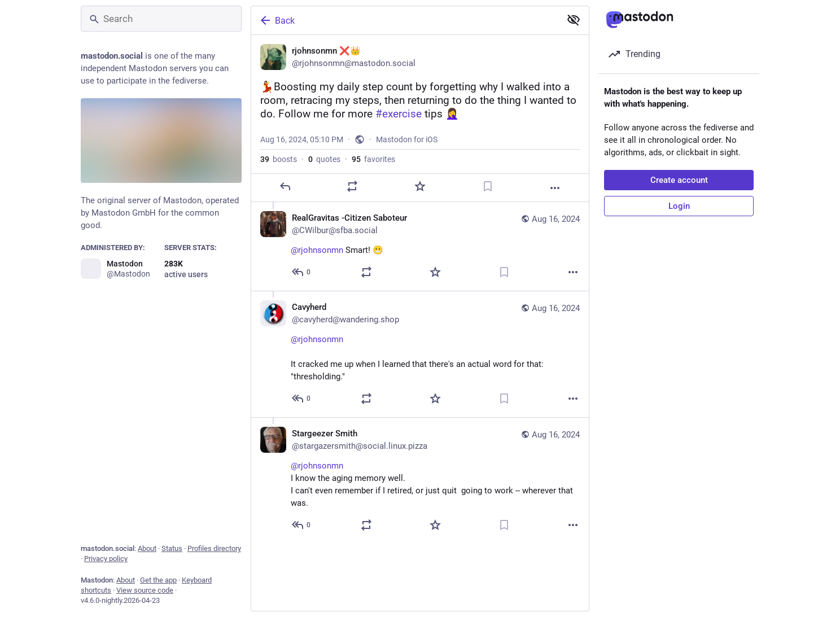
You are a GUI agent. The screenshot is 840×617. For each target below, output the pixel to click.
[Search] (161, 19)
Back (277, 20)
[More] (555, 205)
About (147, 548)
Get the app (158, 580)
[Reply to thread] (302, 291)
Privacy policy (106, 559)
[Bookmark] (488, 204)
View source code (145, 590)
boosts (279, 177)
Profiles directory (214, 548)
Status (172, 548)
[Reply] (285, 204)
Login (679, 206)
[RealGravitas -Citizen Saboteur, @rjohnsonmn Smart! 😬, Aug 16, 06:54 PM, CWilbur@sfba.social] (420, 265)
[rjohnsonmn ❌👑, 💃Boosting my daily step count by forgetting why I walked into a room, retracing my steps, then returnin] (420, 128)
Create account (679, 180)
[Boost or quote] (352, 204)
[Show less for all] (574, 20)
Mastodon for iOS (407, 157)
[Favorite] (420, 204)
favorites (373, 177)
